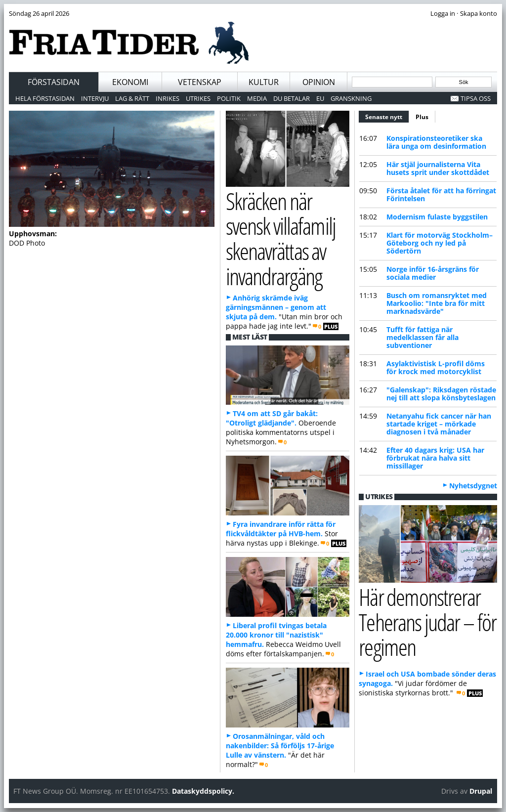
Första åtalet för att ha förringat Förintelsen (441, 194)
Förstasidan (54, 82)
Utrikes (198, 98)
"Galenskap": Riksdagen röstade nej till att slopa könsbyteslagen (441, 394)
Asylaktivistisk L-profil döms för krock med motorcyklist (436, 367)
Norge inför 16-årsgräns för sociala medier (433, 273)
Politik (229, 98)
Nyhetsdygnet (473, 486)
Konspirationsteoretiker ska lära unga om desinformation (436, 142)
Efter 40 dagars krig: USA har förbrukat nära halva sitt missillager (435, 458)
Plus (422, 117)
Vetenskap (200, 82)
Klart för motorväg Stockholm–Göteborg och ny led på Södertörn (440, 243)
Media (257, 98)
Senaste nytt (387, 116)
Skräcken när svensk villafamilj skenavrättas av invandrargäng (281, 238)
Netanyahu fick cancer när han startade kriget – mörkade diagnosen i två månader (439, 424)
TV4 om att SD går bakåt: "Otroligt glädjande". (272, 418)
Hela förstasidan (45, 98)
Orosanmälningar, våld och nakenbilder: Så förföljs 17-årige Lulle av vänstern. (280, 746)
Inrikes (168, 98)
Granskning (351, 98)
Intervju (95, 98)
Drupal (481, 791)
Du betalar (292, 98)
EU (320, 98)
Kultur (264, 82)
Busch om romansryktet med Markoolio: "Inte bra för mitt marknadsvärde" (437, 303)
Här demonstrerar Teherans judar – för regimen (427, 622)
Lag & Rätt (132, 98)
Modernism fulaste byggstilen (437, 217)
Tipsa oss (476, 98)
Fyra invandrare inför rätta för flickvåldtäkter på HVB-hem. (281, 529)
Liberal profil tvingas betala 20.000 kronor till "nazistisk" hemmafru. (276, 635)
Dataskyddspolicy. (203, 791)
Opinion (319, 82)
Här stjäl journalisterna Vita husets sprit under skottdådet (438, 168)
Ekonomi (130, 82)
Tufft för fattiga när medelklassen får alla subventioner (422, 337)
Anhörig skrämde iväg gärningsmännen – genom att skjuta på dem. (276, 307)
